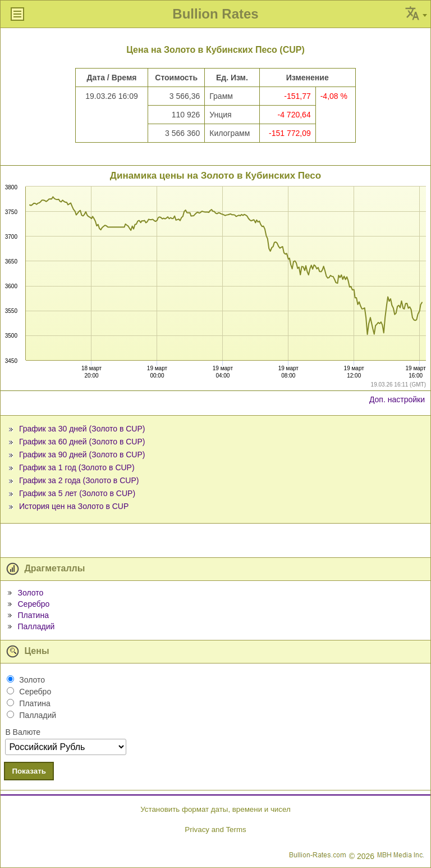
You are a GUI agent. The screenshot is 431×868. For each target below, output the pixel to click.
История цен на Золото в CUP (74, 506)
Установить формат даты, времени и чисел (215, 809)
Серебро (33, 604)
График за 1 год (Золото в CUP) (77, 467)
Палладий (36, 626)
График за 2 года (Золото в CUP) (79, 480)
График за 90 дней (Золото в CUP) (82, 455)
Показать (29, 771)
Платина (33, 615)
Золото (30, 593)
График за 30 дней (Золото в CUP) (82, 429)
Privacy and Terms (215, 830)
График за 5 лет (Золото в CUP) (77, 493)
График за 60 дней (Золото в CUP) (82, 442)
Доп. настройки (397, 399)
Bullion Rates (215, 14)
